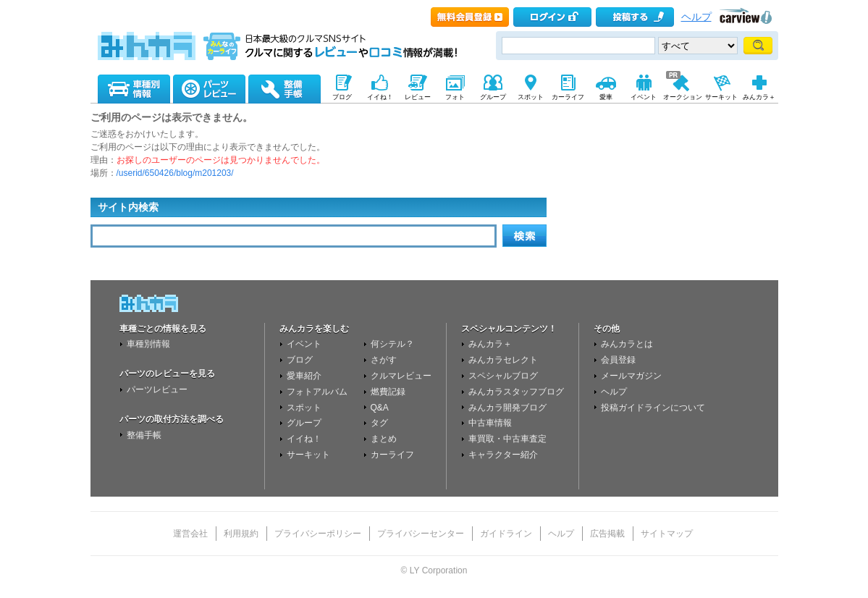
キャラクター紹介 (503, 455)
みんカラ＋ (490, 344)
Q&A (380, 408)
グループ (304, 423)
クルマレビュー (401, 376)
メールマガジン (631, 376)
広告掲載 (607, 534)
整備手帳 (144, 435)
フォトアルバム (317, 392)
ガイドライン (506, 534)
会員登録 (618, 360)
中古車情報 (490, 423)
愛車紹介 (304, 376)
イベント (304, 344)
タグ (379, 423)
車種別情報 (148, 344)
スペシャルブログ (503, 376)
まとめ (384, 439)
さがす (384, 360)
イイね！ (304, 439)
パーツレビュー (157, 389)
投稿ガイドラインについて (653, 408)
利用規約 (241, 534)
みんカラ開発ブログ (507, 408)
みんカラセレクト (503, 360)
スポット (304, 408)
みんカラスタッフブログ (516, 392)
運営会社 (190, 534)
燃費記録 (388, 392)
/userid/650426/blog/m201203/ (175, 173)
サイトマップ (667, 534)
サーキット (308, 455)
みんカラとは (627, 344)
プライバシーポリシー (318, 534)
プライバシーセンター (421, 534)
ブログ (300, 360)
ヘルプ (696, 17)
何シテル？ (392, 344)
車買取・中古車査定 (507, 439)
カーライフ (392, 455)
